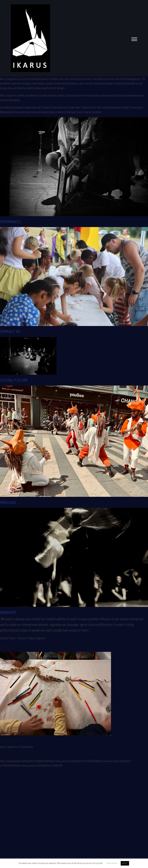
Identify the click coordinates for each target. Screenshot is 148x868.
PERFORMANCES (10, 222)
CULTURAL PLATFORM (14, 380)
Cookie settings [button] (112, 863)
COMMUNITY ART (10, 331)
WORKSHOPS (8, 612)
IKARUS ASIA (8, 502)
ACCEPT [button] (125, 863)
